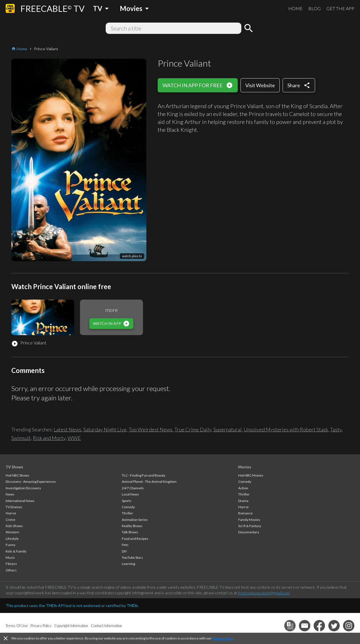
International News (20, 501)
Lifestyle (12, 539)
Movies (245, 467)
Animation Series (135, 520)
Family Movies (249, 520)
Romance (245, 513)
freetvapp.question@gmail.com (264, 593)
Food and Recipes (135, 539)
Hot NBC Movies (251, 475)
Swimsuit (21, 438)
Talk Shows (130, 532)
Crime (10, 520)
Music (10, 557)
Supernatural (227, 429)
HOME (295, 8)
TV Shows (14, 467)
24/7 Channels (133, 488)
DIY (124, 551)
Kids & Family (16, 551)
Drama (243, 501)
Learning (128, 564)
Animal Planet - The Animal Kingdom (149, 482)
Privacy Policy (223, 638)
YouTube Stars (132, 557)
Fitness (11, 564)
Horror (11, 513)
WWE (74, 438)
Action (243, 488)
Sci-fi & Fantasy (250, 526)
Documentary (249, 532)
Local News (130, 494)
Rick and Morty (49, 438)
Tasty (336, 429)
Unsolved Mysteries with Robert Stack (286, 429)
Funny (10, 545)
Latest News (68, 429)
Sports (127, 501)
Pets (125, 545)
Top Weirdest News (150, 429)
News (10, 494)
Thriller (127, 513)
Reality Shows (132, 526)
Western (12, 532)
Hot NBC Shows (18, 475)
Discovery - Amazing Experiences (31, 482)
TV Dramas (14, 507)
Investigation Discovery (23, 488)
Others (11, 570)
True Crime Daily (193, 429)
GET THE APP (340, 8)
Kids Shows (14, 526)
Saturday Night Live (105, 429)
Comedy (128, 507)
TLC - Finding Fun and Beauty (144, 475)
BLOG (315, 8)
